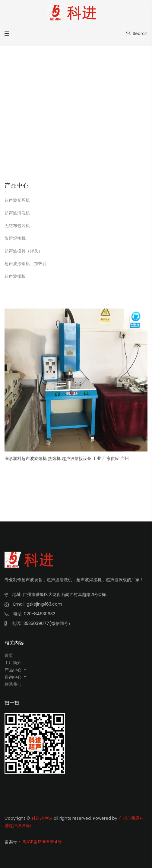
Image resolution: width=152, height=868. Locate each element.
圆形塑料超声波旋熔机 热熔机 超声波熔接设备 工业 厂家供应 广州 (67, 458)
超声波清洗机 (17, 213)
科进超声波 (42, 818)
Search (137, 33)
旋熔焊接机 (15, 238)
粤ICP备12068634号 (42, 842)
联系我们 (13, 684)
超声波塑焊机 (17, 200)
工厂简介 (13, 663)
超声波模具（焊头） (24, 251)
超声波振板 (15, 276)
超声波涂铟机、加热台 (26, 264)
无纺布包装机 (17, 226)
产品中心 (14, 670)
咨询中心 (14, 677)
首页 (9, 655)
